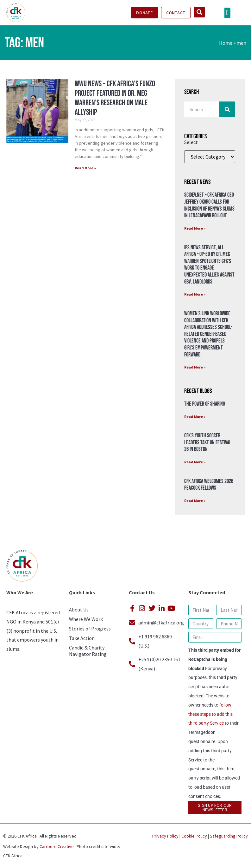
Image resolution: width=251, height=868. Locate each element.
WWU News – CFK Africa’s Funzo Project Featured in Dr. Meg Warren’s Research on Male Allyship (115, 98)
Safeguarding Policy (229, 836)
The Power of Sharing (205, 404)
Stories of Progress (90, 629)
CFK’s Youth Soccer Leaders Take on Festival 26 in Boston (208, 442)
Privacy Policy (165, 836)
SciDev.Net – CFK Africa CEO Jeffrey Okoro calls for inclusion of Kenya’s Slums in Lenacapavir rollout (209, 205)
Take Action (82, 638)
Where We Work (86, 619)
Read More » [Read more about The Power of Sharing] (195, 417)
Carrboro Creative (57, 846)
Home (226, 43)
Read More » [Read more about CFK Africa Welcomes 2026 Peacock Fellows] (195, 501)
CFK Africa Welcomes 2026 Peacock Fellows (209, 485)
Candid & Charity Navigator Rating (88, 651)
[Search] (227, 109)
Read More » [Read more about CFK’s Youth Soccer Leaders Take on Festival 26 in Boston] (195, 462)
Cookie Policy (194, 836)
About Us (79, 610)
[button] (227, 13)
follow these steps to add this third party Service (210, 714)
